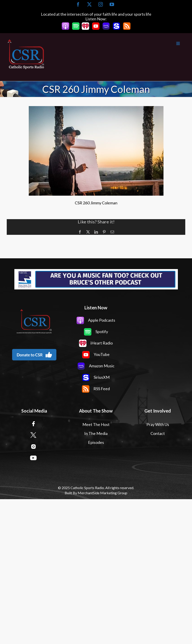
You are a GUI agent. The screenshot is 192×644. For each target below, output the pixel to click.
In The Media (96, 433)
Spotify (96, 332)
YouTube (96, 354)
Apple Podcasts (96, 320)
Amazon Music (96, 366)
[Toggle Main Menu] (115, 44)
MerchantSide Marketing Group (103, 493)
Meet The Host (96, 424)
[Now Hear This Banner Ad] (96, 279)
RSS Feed (96, 389)
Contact (158, 433)
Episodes (96, 442)
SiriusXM (96, 377)
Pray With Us (158, 424)
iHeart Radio (96, 343)
